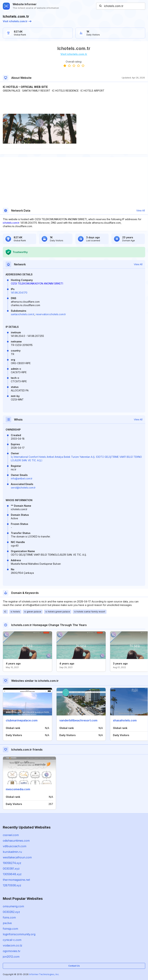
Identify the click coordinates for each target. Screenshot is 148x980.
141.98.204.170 (19, 293)
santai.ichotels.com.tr (23, 314)
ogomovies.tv (12, 951)
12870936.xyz (12, 885)
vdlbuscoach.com (15, 846)
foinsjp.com (10, 929)
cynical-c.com (12, 940)
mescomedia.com (18, 789)
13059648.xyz (12, 874)
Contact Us (74, 966)
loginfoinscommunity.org (19, 934)
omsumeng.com (13, 906)
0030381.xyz (11, 869)
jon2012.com (11, 957)
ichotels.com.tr (11, 223)
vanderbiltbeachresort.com (78, 720)
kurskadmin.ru (12, 852)
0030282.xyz (11, 912)
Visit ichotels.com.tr (17, 21)
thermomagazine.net (16, 880)
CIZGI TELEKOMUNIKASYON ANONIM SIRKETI (37, 283)
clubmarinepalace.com (22, 720)
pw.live (7, 923)
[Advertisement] (74, 103)
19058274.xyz (12, 863)
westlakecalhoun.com (17, 857)
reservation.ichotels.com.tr (51, 314)
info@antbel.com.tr (22, 478)
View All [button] (141, 211)
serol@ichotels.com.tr (23, 488)
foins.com (9, 917)
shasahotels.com (125, 720)
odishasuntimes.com (16, 841)
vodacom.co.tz (13, 945)
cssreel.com (11, 835)
